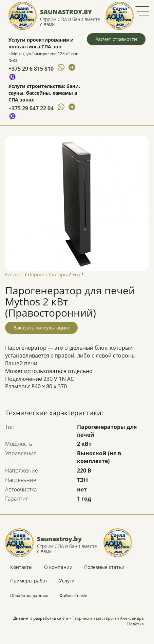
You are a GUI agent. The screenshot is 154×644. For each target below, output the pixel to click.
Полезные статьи (104, 567)
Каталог (14, 274)
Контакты (21, 567)
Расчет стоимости (116, 39)
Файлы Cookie (73, 595)
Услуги (67, 581)
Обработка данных (29, 595)
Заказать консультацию (41, 328)
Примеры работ (29, 581)
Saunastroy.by (66, 12)
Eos (76, 274)
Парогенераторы (48, 274)
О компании (58, 567)
